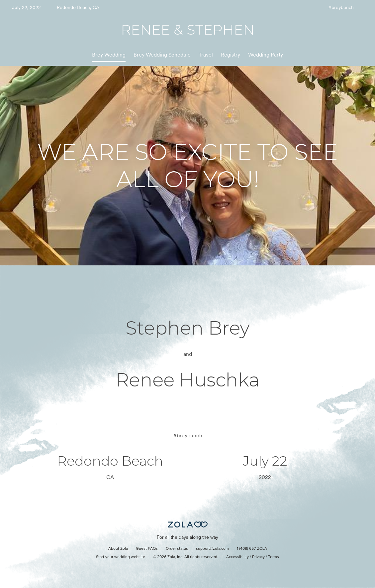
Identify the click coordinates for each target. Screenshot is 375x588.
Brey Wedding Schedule (162, 55)
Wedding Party (266, 55)
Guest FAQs (147, 549)
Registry (231, 55)
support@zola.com (212, 549)
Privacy (258, 557)
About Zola (118, 549)
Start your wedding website (121, 557)
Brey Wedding (109, 55)
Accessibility (237, 557)
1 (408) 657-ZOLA (252, 549)
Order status (177, 549)
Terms (274, 557)
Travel (206, 55)
